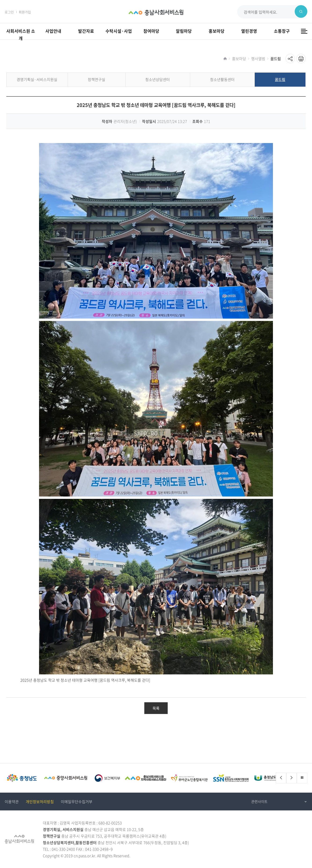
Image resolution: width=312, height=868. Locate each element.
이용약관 (12, 802)
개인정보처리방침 (40, 802)
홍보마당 (239, 59)
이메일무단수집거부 (77, 802)
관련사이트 (259, 802)
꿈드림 (276, 59)
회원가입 (25, 12)
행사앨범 (258, 59)
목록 (156, 708)
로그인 (9, 12)
